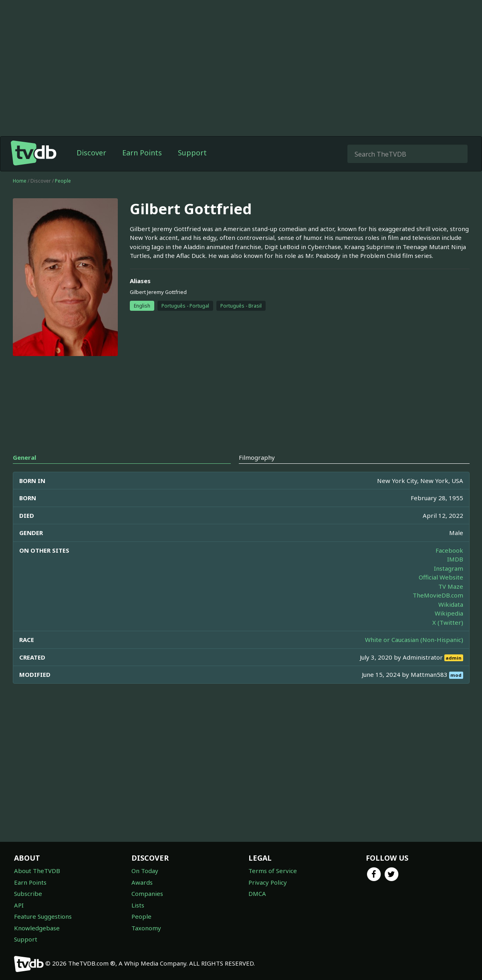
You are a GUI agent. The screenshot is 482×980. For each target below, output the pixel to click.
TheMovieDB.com (438, 595)
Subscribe (28, 893)
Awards (142, 882)
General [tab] (24, 457)
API (19, 905)
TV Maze (451, 586)
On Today (145, 871)
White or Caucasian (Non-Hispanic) (414, 640)
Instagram (449, 568)
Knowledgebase (37, 928)
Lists (138, 905)
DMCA (257, 893)
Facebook (449, 550)
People (63, 181)
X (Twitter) (448, 622)
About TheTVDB (37, 871)
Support (192, 153)
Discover (91, 153)
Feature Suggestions (43, 916)
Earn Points (142, 153)
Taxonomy (146, 928)
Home (20, 181)
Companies (147, 893)
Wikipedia (449, 613)
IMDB (455, 559)
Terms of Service (273, 871)
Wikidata (451, 604)
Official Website (441, 577)
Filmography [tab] (257, 457)
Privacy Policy (268, 882)
